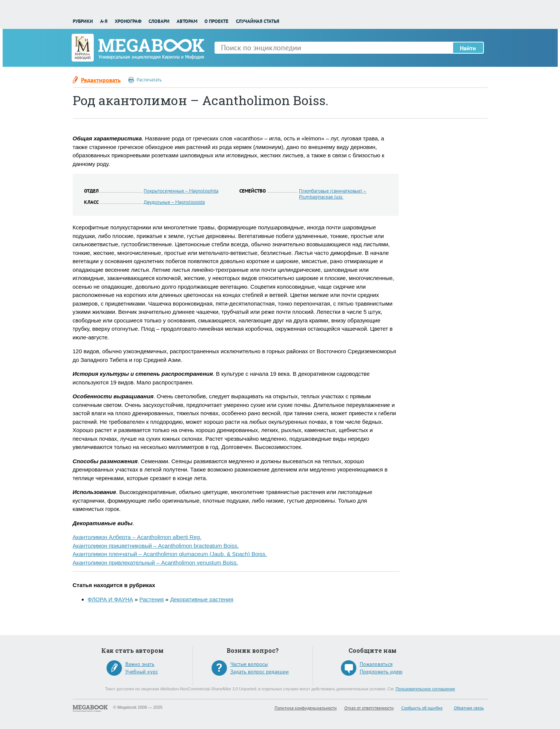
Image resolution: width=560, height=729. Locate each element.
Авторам (187, 21)
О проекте (216, 21)
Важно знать (140, 664)
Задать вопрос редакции (260, 672)
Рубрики (83, 21)
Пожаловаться (376, 664)
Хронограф (128, 21)
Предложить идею (381, 672)
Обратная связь (469, 708)
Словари (159, 21)
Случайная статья (258, 21)
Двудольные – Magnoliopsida (174, 202)
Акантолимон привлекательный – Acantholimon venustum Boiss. (155, 563)
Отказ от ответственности (369, 708)
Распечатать (149, 80)
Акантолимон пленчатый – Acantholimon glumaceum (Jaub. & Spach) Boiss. (170, 554)
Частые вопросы (249, 664)
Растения (152, 599)
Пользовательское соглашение (425, 689)
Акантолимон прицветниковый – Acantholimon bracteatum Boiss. (156, 546)
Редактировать (101, 80)
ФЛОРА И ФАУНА (110, 599)
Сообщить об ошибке (422, 708)
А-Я (104, 21)
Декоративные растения (202, 599)
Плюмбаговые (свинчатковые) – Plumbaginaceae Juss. (333, 194)
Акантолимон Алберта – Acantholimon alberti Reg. (137, 537)
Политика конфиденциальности (306, 708)
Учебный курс (142, 672)
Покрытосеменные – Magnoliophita (181, 191)
